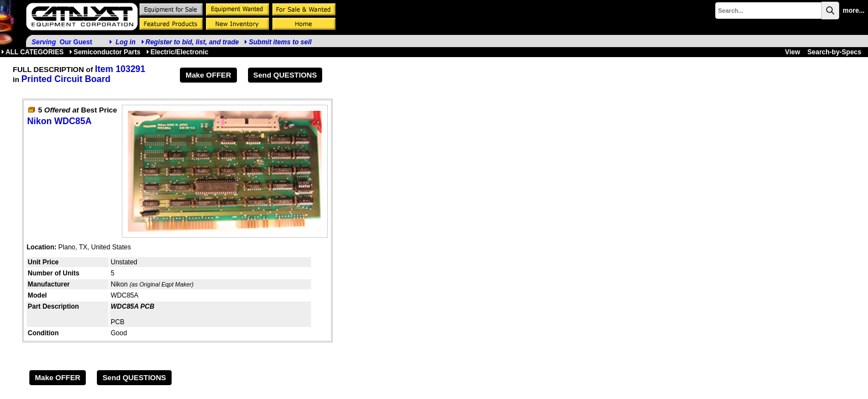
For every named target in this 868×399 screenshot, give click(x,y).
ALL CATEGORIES (32, 52)
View (792, 52)
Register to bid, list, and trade (192, 42)
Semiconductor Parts (105, 52)
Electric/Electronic (177, 52)
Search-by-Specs (835, 52)
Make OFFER (208, 75)
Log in (126, 42)
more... (853, 11)
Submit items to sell (278, 42)
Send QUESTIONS (285, 75)
